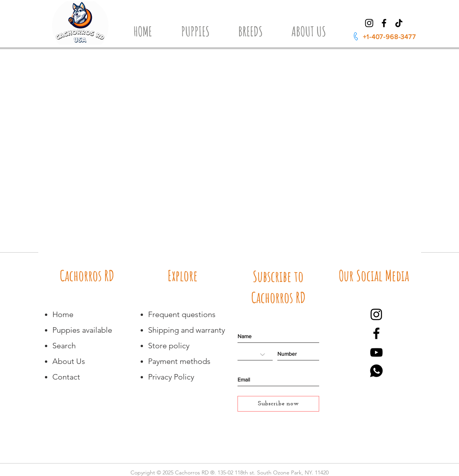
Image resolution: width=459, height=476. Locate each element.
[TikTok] (399, 23)
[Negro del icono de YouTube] (376, 352)
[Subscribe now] (278, 404)
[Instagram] (369, 23)
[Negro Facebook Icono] (376, 333)
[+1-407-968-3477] (384, 36)
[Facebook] (384, 23)
